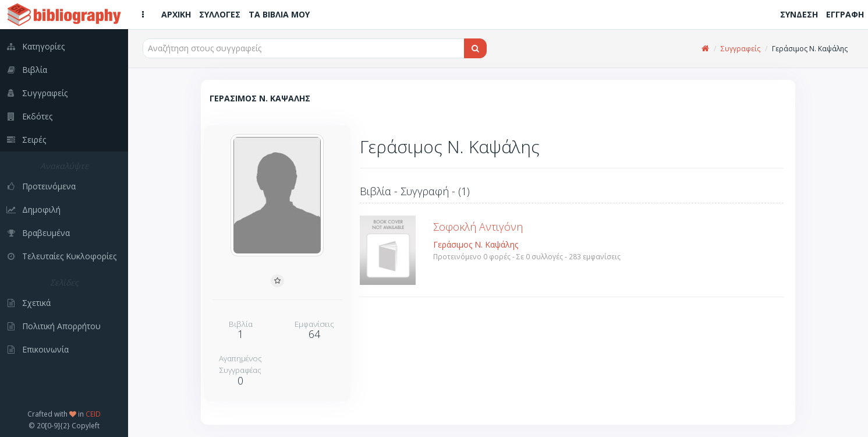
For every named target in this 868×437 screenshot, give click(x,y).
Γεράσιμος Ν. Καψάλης (476, 244)
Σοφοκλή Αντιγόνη (478, 227)
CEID (93, 414)
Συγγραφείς (741, 49)
